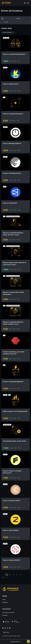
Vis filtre (5, 22)
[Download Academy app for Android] (16, 622)
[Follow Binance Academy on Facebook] (3, 628)
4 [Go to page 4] (17, 575)
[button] (28, 3)
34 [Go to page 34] (3, 578)
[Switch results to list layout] (5, 19)
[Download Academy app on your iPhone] (6, 622)
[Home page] (6, 3)
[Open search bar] (24, 3)
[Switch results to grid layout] (2, 19)
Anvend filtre (11, 19)
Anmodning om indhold (8, 612)
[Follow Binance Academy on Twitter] (5, 628)
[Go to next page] (7, 578)
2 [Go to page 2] (10, 575)
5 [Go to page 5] (20, 575)
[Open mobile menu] (28, 3)
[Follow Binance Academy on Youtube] (10, 628)
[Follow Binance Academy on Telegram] (8, 628)
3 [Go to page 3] (14, 575)
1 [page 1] (7, 575)
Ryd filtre (18, 19)
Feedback (5, 615)
